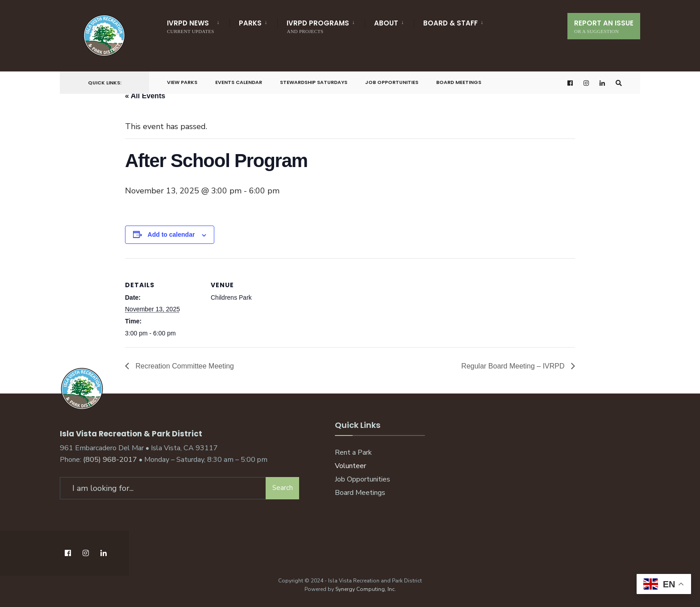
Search (283, 488)
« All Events (145, 96)
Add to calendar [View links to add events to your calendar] (171, 234)
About (386, 23)
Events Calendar (239, 82)
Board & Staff (450, 23)
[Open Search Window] (619, 83)
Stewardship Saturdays (314, 82)
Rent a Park (353, 452)
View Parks (182, 82)
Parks (250, 23)
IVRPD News (190, 26)
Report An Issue (604, 26)
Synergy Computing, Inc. (366, 589)
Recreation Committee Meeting (184, 366)
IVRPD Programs (318, 26)
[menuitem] (198, 25)
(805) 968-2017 (110, 460)
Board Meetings (459, 82)
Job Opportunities (392, 82)
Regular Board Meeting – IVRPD (514, 366)
